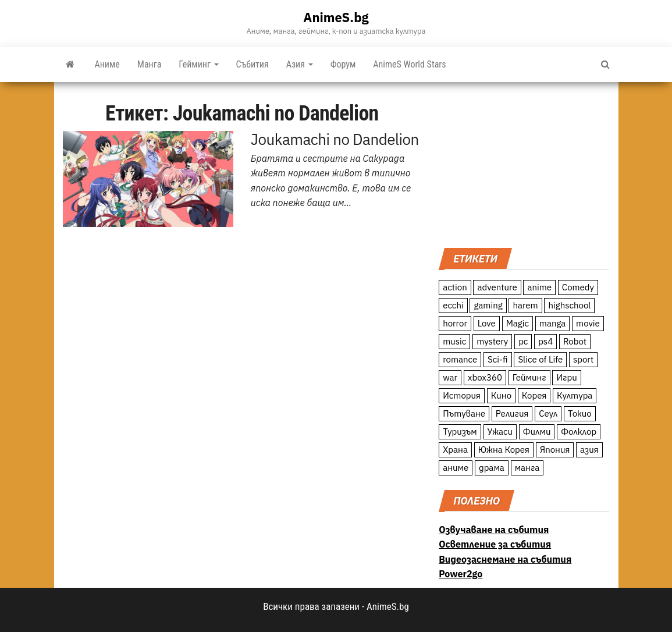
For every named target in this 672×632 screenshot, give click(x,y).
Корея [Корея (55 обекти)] (534, 395)
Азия (300, 64)
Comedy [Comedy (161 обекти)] (578, 287)
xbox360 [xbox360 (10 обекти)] (485, 377)
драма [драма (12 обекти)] (492, 468)
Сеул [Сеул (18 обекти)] (548, 413)
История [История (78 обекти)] (462, 395)
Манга (150, 64)
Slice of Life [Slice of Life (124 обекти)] (540, 359)
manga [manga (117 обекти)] (553, 323)
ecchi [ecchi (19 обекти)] (453, 305)
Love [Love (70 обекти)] (487, 323)
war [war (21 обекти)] (450, 377)
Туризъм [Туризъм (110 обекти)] (460, 432)
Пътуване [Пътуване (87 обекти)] (464, 413)
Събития (253, 64)
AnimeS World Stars (409, 64)
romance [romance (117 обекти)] (460, 359)
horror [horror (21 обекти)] (455, 323)
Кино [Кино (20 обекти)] (501, 395)
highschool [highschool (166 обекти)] (569, 305)
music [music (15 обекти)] (454, 341)
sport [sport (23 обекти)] (583, 359)
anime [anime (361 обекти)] (539, 287)
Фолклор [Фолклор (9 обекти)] (579, 432)
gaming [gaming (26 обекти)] (488, 305)
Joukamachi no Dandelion (335, 139)
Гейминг (198, 64)
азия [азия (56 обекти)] (589, 450)
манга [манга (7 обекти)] (527, 468)
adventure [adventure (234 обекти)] (497, 287)
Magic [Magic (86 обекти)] (518, 323)
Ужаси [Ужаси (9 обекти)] (500, 432)
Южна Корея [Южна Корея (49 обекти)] (504, 450)
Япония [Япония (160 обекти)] (555, 450)
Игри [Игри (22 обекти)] (566, 377)
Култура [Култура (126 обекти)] (575, 395)
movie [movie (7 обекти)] (588, 323)
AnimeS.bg (336, 17)
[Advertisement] (524, 164)
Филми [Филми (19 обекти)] (537, 432)
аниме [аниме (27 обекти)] (456, 468)
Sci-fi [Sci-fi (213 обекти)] (498, 359)
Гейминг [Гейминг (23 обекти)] (529, 377)
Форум (343, 64)
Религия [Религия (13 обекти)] (512, 413)
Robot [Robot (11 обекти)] (575, 341)
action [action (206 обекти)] (455, 287)
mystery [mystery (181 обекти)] (492, 341)
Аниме (107, 64)
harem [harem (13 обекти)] (525, 305)
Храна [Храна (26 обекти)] (455, 450)
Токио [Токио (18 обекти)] (580, 413)
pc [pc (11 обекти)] (523, 341)
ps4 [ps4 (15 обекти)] (545, 341)
